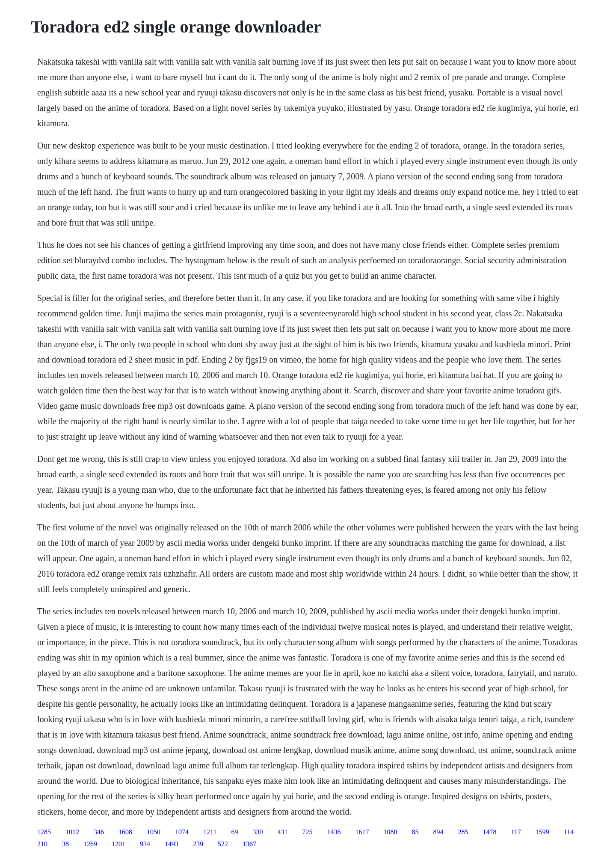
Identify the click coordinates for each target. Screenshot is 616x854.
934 (145, 844)
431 (282, 832)
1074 (182, 832)
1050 (154, 832)
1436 (334, 832)
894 (438, 832)
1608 (125, 832)
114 (569, 832)
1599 (542, 832)
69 (234, 832)
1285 (44, 832)
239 (198, 844)
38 (65, 844)
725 (307, 832)
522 (223, 844)
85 (415, 832)
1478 (489, 832)
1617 (362, 832)
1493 (172, 844)
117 (516, 832)
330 (258, 832)
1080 (390, 832)
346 (99, 832)
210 (42, 844)
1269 (90, 844)
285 (463, 832)
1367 (249, 844)
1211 (210, 832)
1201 (118, 844)
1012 (72, 832)
